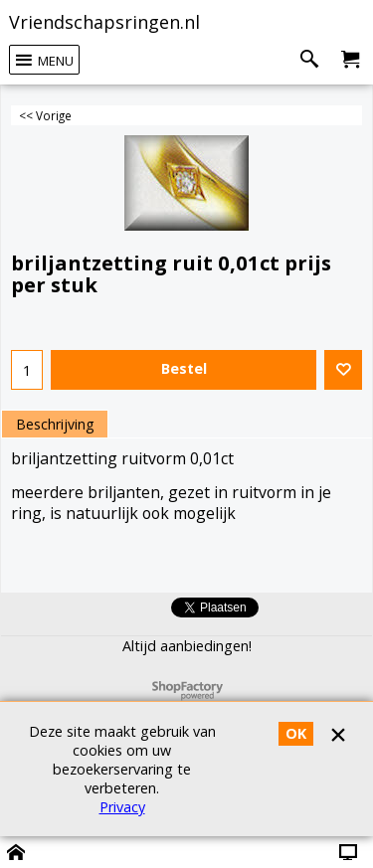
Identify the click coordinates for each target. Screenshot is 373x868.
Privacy (122, 807)
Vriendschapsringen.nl (104, 22)
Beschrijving (55, 424)
